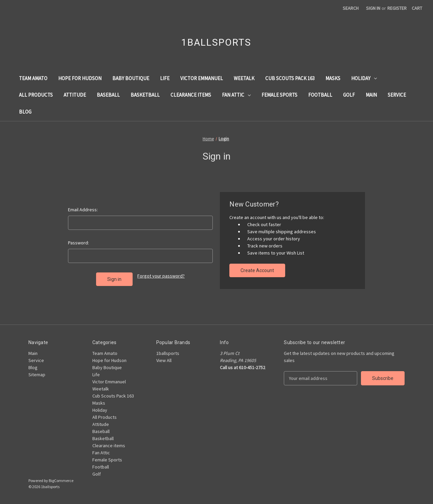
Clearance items (191, 95)
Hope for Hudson (80, 78)
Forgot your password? (161, 276)
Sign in (373, 8)
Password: (78, 243)
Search (351, 8)
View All (164, 360)
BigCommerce (61, 481)
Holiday (364, 78)
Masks (333, 78)
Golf (349, 95)
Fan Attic (236, 95)
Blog (25, 112)
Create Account (257, 270)
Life (165, 78)
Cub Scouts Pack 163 (290, 78)
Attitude (75, 95)
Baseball (108, 95)
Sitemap (37, 375)
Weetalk (244, 78)
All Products (36, 95)
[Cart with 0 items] (417, 8)
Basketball (145, 95)
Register (397, 8)
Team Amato (33, 78)
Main (371, 95)
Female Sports (279, 95)
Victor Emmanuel (202, 78)
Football (320, 95)
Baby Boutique (131, 78)
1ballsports (168, 353)
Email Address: (83, 210)
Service (397, 95)
